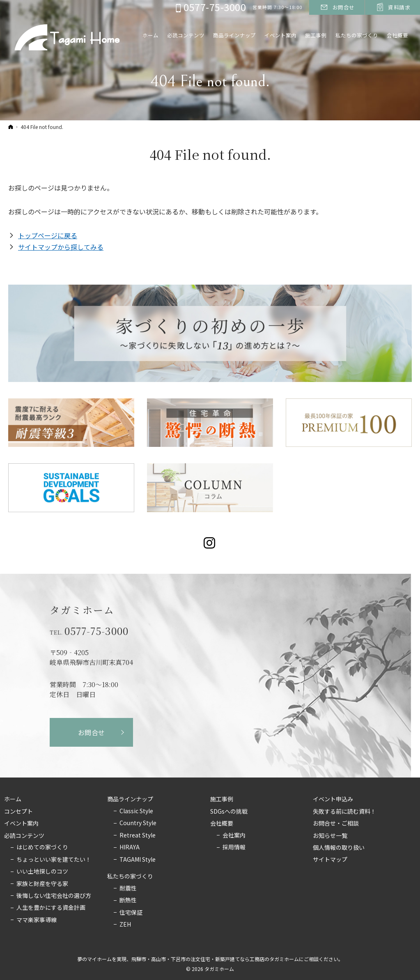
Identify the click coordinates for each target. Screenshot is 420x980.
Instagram (210, 543)
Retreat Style (138, 835)
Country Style (138, 823)
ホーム (13, 799)
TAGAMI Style (138, 860)
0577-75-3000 (96, 631)
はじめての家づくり (42, 847)
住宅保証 (131, 913)
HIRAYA (130, 847)
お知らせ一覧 (330, 836)
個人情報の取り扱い (339, 848)
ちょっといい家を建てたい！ (54, 860)
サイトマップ (330, 860)
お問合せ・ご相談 (336, 824)
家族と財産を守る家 (42, 884)
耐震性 (128, 888)
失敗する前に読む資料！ (344, 812)
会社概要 (222, 824)
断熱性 (128, 900)
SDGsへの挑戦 (229, 812)
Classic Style (136, 811)
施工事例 (222, 799)
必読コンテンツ (24, 836)
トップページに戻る (48, 235)
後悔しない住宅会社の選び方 (54, 896)
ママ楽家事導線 (37, 920)
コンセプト (18, 812)
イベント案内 (21, 824)
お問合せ (92, 732)
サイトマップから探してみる (61, 247)
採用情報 (234, 847)
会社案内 (234, 835)
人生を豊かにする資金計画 (51, 908)
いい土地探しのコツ (42, 872)
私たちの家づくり (130, 876)
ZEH (125, 925)
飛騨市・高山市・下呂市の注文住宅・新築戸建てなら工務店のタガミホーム (215, 959)
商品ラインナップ (130, 799)
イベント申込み (333, 799)
